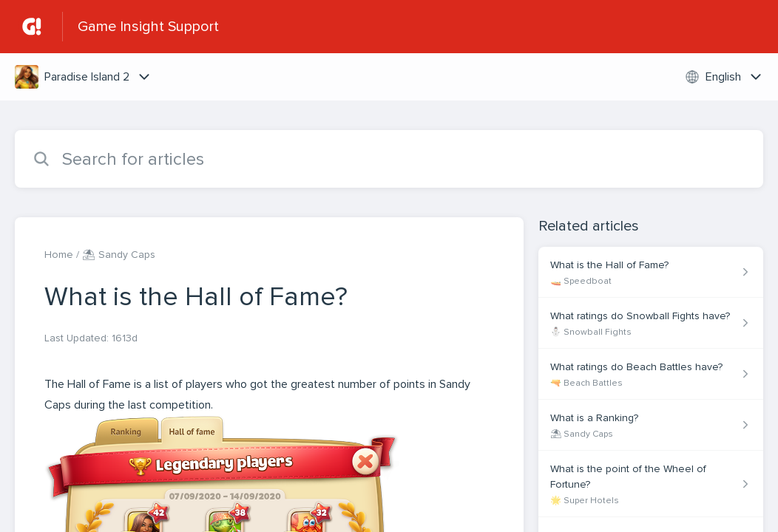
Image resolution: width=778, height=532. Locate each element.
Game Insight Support (148, 27)
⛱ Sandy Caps (119, 255)
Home (59, 255)
